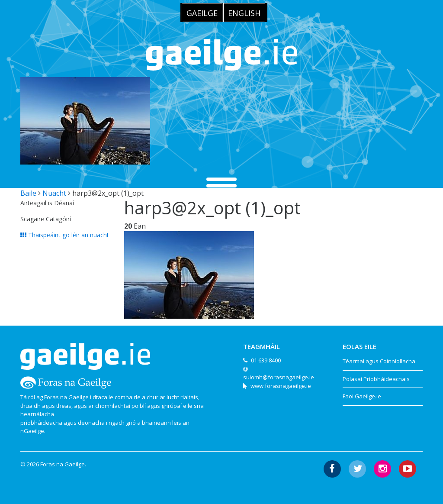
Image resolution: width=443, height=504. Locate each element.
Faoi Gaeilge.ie (362, 396)
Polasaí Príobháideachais (376, 379)
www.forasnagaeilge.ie (281, 386)
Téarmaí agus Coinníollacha (379, 361)
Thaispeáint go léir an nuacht (65, 235)
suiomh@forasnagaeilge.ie (279, 377)
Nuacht (54, 193)
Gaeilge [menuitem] (202, 13)
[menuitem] (202, 13)
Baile (28, 193)
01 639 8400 (266, 360)
